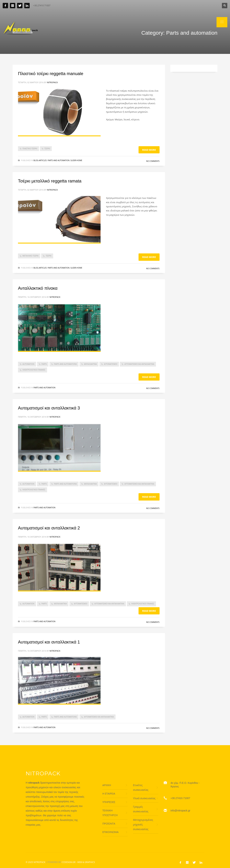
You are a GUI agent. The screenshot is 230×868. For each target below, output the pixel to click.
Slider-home (76, 160)
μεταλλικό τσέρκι (30, 256)
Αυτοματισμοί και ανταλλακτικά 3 (49, 408)
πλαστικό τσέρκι (30, 149)
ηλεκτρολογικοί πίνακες (34, 370)
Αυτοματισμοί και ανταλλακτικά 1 (49, 642)
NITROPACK (39, 862)
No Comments (153, 161)
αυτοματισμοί (111, 364)
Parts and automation (59, 160)
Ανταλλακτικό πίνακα (38, 288)
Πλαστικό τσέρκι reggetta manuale (51, 74)
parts (44, 364)
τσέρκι (47, 149)
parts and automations (65, 364)
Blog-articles (40, 160)
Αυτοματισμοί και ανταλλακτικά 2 (49, 528)
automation (28, 364)
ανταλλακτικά (90, 364)
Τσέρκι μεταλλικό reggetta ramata (50, 181)
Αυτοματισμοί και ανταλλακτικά (139, 364)
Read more (149, 150)
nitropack (52, 82)
